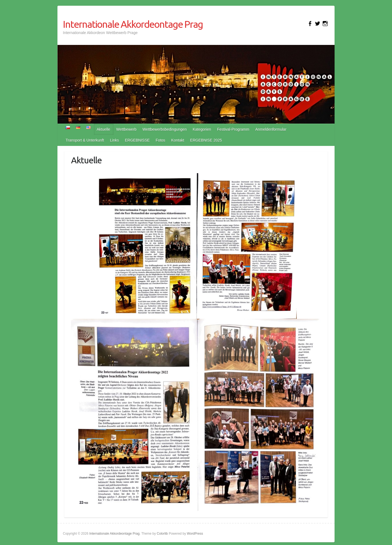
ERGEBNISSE (137, 140)
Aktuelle (103, 129)
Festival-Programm (233, 129)
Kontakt (178, 140)
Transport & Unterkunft (85, 140)
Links (114, 140)
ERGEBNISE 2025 (206, 140)
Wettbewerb (126, 129)
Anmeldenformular (271, 129)
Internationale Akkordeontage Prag (133, 24)
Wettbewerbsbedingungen (164, 129)
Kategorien (202, 129)
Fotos (160, 140)
